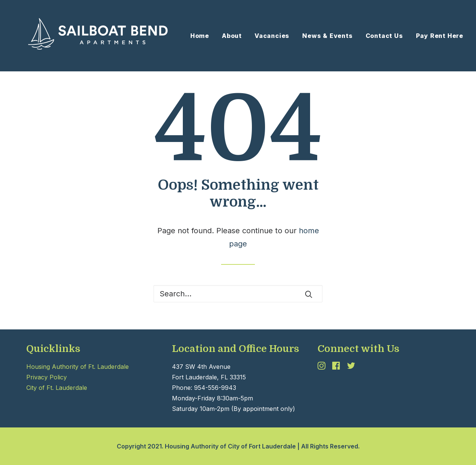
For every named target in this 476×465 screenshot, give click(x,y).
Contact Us (384, 36)
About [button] (232, 36)
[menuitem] (202, 35)
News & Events (327, 36)
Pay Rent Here (440, 36)
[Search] (238, 294)
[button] (309, 294)
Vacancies (272, 36)
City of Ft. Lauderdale (57, 388)
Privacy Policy (47, 377)
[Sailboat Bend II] (89, 35)
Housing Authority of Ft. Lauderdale (78, 367)
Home (200, 36)
